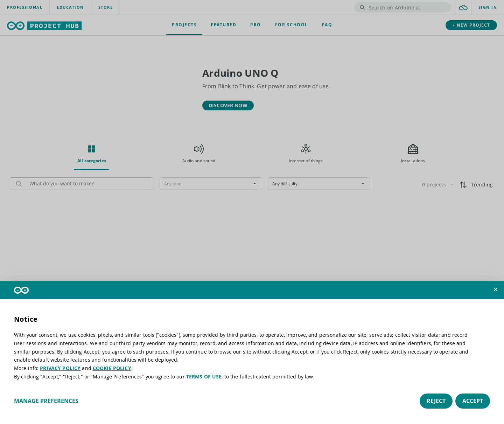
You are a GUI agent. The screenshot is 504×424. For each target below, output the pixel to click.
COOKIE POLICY (112, 368)
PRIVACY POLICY (60, 368)
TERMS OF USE (204, 377)
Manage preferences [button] (46, 401)
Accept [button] (473, 401)
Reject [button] (436, 401)
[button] (496, 289)
